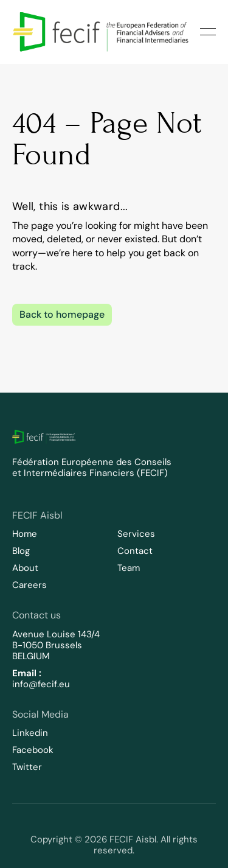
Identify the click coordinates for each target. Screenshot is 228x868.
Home (25, 534)
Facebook (33, 750)
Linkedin (30, 733)
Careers (29, 585)
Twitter (27, 767)
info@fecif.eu (41, 684)
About (25, 568)
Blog (21, 551)
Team (129, 568)
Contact (135, 551)
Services (136, 534)
